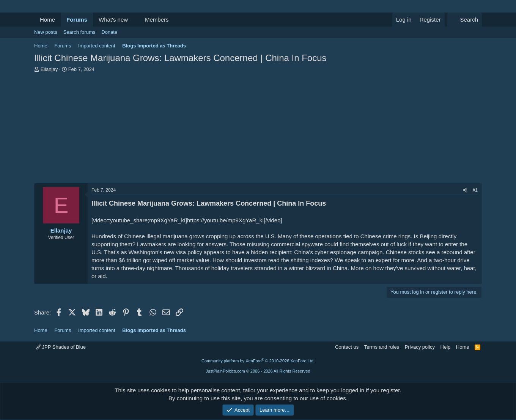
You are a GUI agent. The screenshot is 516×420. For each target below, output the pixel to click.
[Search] (465, 20)
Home (47, 20)
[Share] (465, 190)
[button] (134, 20)
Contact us (347, 347)
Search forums (79, 32)
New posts (46, 32)
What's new (113, 20)
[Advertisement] (258, 130)
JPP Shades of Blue (61, 347)
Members (157, 20)
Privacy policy (420, 347)
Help (446, 347)
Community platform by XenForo (258, 361)
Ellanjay (49, 69)
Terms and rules (382, 347)
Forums (77, 20)
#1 (475, 190)
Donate (109, 32)
